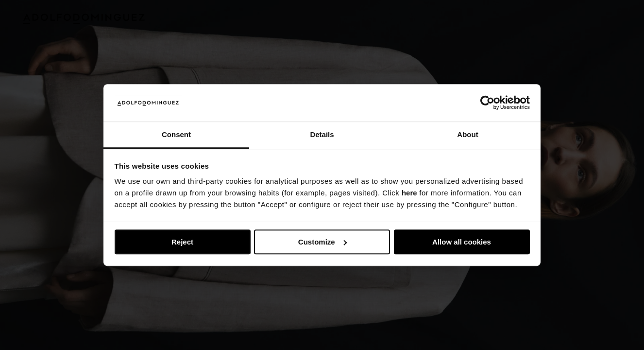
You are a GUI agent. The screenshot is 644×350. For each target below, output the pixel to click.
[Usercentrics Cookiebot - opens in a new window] (487, 103)
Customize (322, 242)
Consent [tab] (176, 134)
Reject (182, 242)
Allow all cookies (462, 242)
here (409, 193)
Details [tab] (322, 134)
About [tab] (467, 134)
